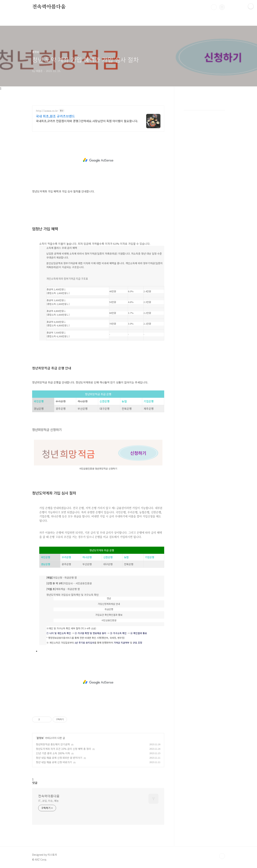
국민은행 (39, 401)
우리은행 (66, 557)
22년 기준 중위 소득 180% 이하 (53, 753)
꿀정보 (40, 738)
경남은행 (46, 564)
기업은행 (149, 401)
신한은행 (105, 401)
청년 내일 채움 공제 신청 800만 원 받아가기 (59, 758)
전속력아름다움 (49, 7)
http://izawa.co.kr (47, 111)
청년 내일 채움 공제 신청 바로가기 (54, 762)
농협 (124, 401)
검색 (214, 7)
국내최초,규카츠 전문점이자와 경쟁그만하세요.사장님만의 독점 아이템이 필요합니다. (87, 121)
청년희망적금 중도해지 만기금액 (53, 744)
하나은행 (87, 557)
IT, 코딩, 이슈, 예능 (48, 801)
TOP (222, 856)
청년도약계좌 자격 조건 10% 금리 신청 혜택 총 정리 (63, 749)
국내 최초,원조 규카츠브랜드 (55, 116)
